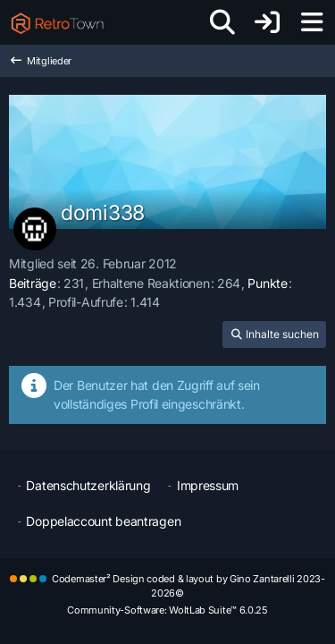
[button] (274, 335)
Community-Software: (167, 610)
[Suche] (222, 22)
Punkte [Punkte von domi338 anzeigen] (267, 283)
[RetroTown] (57, 22)
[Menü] (312, 22)
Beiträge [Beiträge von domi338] (33, 283)
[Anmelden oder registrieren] (267, 22)
